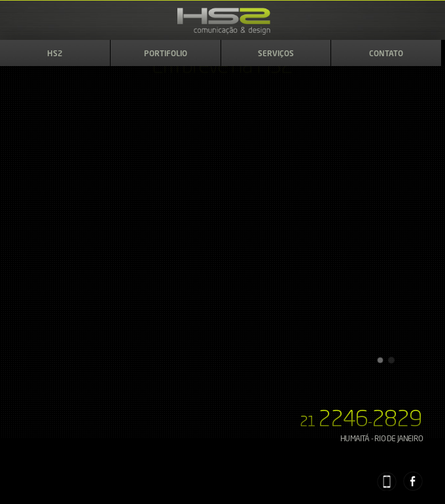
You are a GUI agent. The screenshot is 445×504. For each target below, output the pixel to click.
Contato (386, 54)
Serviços (276, 54)
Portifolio (166, 54)
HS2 (55, 54)
